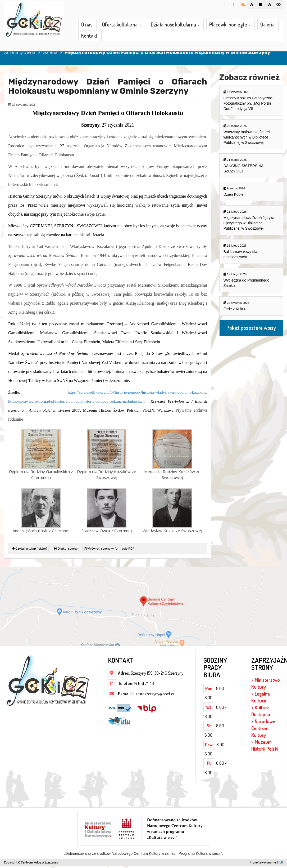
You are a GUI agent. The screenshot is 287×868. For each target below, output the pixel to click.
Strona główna (20, 52)
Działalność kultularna (175, 25)
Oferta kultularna (122, 25)
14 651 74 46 (144, 683)
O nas (87, 25)
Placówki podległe (230, 25)
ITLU (280, 862)
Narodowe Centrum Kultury (263, 728)
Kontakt (89, 36)
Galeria (267, 25)
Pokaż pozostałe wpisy (251, 328)
